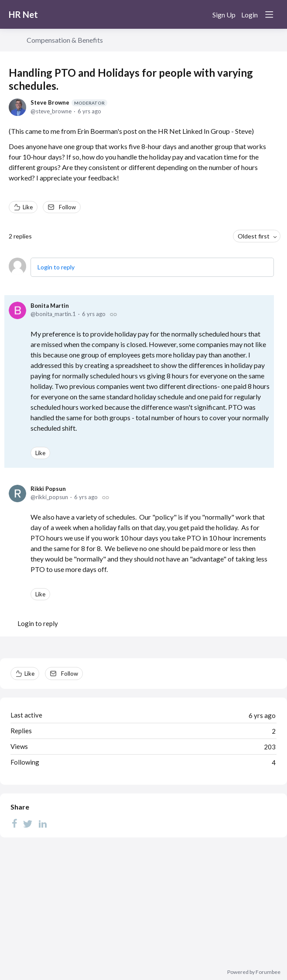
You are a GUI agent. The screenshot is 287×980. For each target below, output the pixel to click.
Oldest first (254, 236)
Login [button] (249, 15)
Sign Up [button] (224, 15)
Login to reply (56, 267)
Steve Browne (69, 103)
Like (28, 207)
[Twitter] (28, 823)
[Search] (200, 14)
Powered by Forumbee (254, 972)
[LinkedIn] (43, 823)
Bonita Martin (50, 306)
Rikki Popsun (48, 489)
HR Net (23, 14)
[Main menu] (269, 14)
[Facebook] (14, 823)
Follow (67, 207)
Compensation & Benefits (65, 40)
